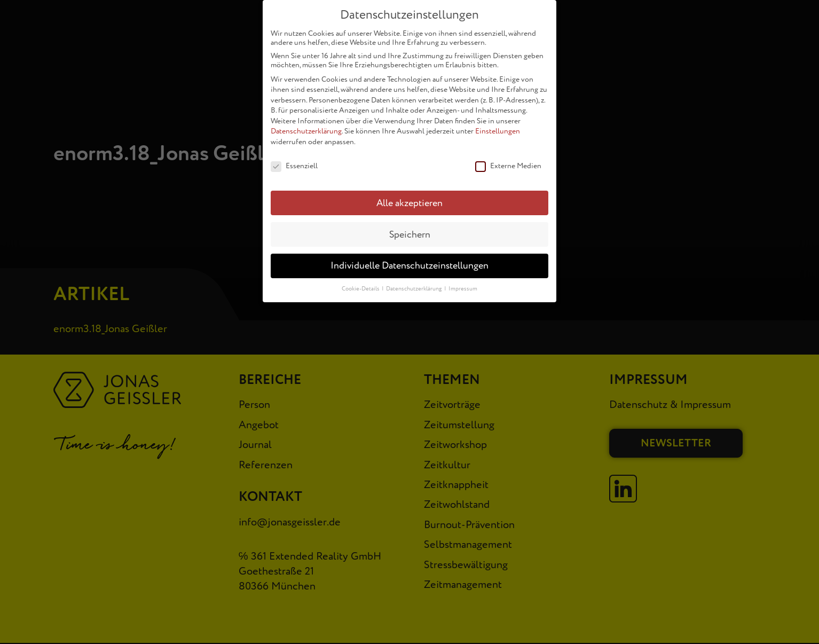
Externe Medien (508, 161)
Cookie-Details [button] (361, 284)
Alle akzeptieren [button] (409, 198)
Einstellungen (498, 126)
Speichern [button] (410, 229)
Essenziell (294, 161)
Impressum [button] (463, 284)
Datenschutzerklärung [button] (415, 284)
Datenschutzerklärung (306, 126)
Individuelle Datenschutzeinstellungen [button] (409, 261)
